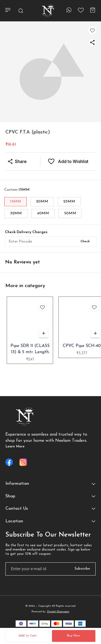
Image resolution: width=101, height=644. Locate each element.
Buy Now (74, 636)
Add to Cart (27, 636)
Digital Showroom (58, 612)
